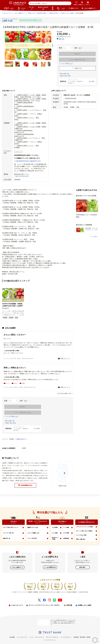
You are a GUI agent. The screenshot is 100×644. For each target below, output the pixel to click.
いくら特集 (66, 527)
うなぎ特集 (55, 527)
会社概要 (12, 637)
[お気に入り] (95, 640)
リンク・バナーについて (37, 637)
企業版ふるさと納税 (85, 605)
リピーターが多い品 (8, 533)
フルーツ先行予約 (32, 538)
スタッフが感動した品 (33, 533)
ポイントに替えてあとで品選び (84, 531)
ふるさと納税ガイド (17, 567)
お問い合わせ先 (65, 76)
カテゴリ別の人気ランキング (11, 527)
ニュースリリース (22, 637)
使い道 (62, 9)
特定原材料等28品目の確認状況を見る (28, 161)
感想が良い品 (7, 538)
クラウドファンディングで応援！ (85, 527)
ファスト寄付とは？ (67, 64)
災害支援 (69, 605)
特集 (53, 8)
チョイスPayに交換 (81, 535)
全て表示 (92, 81)
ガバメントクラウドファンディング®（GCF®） (44, 605)
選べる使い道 (65, 74)
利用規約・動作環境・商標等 (82, 637)
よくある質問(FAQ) (50, 567)
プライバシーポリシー (52, 637)
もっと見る (94, 236)
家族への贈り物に (81, 539)
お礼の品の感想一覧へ (65, 393)
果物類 (12, 439)
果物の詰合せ (21, 439)
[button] (22, 290)
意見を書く (83, 567)
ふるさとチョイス (17, 605)
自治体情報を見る (25, 485)
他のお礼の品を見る (22, 176)
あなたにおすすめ (43, 8)
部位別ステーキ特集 (55, 538)
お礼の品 (9, 9)
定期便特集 (66, 538)
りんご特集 (55, 533)
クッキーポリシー (66, 637)
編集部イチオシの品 (33, 527)
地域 (22, 9)
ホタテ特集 (66, 533)
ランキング (32, 8)
